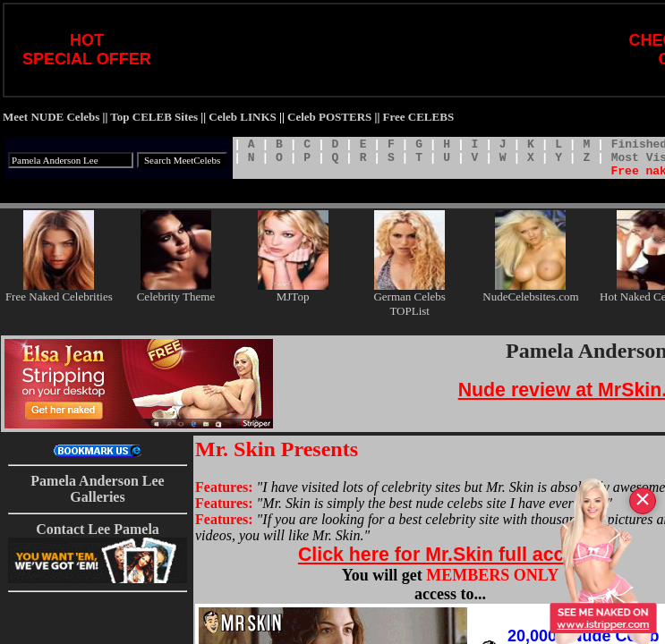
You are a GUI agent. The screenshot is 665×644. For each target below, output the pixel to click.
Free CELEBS (419, 117)
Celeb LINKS (242, 117)
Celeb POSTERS (329, 117)
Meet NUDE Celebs (51, 117)
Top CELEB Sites (154, 117)
